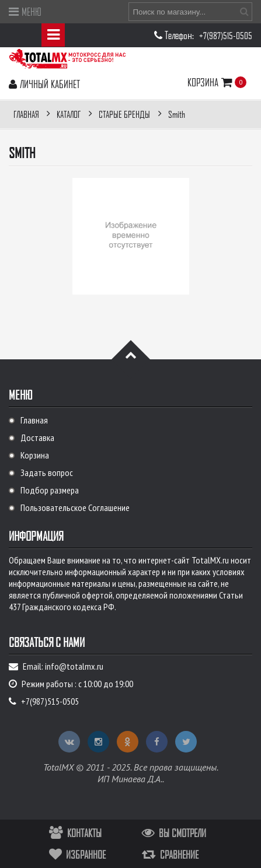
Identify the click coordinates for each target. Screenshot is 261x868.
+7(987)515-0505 (226, 36)
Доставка (37, 437)
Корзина (211, 82)
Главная (34, 420)
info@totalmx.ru (74, 666)
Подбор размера (50, 490)
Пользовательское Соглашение (75, 508)
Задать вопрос (47, 473)
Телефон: (180, 35)
